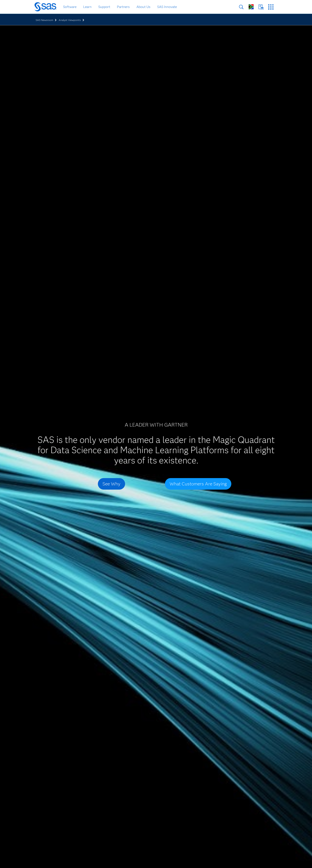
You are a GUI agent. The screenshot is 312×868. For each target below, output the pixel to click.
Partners (123, 7)
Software (70, 7)
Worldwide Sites (251, 7)
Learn (87, 7)
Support (104, 7)
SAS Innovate (167, 7)
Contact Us (261, 7)
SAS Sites (271, 7)
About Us (143, 7)
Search (241, 7)
